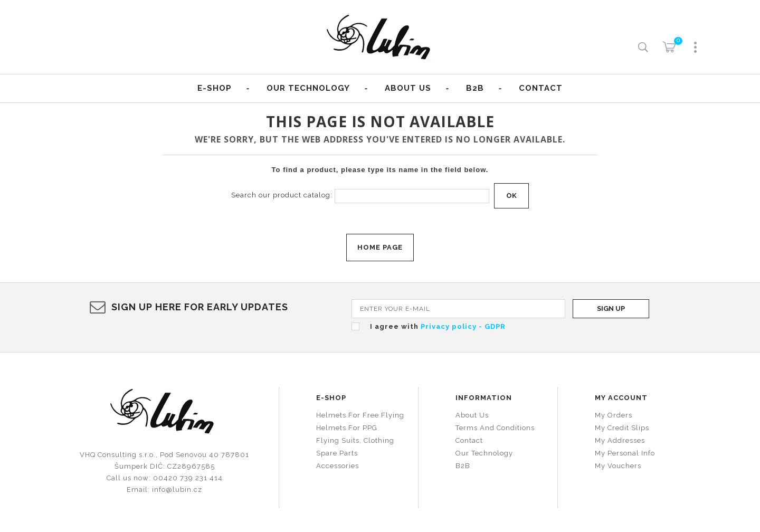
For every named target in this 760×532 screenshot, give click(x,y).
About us (408, 88)
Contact (541, 88)
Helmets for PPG (347, 428)
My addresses (620, 440)
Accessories (338, 466)
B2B (475, 88)
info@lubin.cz (177, 490)
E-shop (215, 88)
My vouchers (618, 466)
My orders (614, 415)
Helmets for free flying (360, 415)
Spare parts (337, 453)
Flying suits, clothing (355, 440)
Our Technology (308, 88)
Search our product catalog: (282, 195)
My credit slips (622, 428)
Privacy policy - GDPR (463, 326)
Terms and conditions (495, 428)
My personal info (625, 453)
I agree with (438, 326)
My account (621, 398)
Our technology (484, 453)
